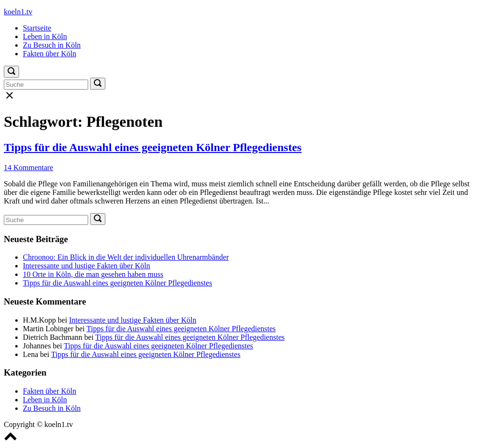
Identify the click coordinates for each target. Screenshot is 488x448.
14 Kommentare (29, 168)
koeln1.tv (18, 12)
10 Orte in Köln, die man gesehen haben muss (93, 274)
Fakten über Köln (50, 54)
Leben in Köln (45, 36)
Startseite (37, 28)
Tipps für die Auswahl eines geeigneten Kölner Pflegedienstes (153, 147)
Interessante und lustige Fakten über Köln (86, 266)
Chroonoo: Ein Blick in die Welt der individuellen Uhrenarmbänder (126, 257)
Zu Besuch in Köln (52, 45)
